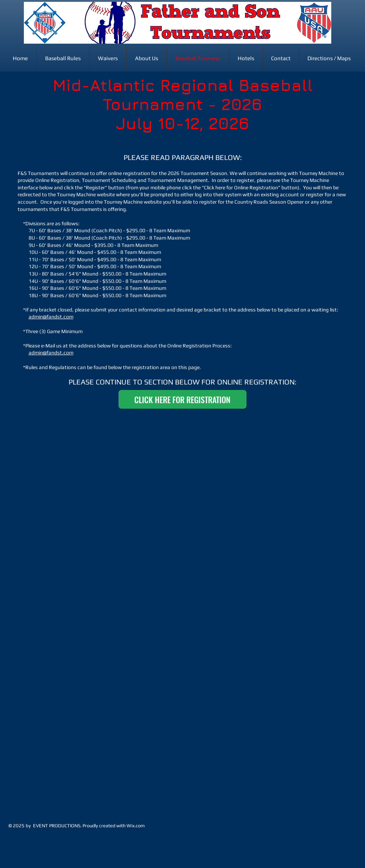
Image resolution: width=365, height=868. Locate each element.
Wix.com (136, 826)
